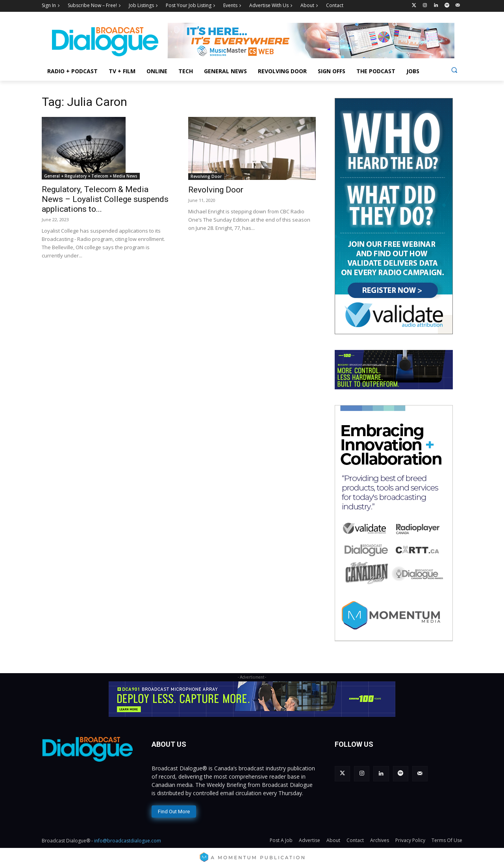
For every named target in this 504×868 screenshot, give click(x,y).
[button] (454, 70)
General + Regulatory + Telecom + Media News (91, 176)
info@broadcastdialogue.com (128, 841)
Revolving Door (206, 176)
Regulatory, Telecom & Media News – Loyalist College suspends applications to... (105, 199)
